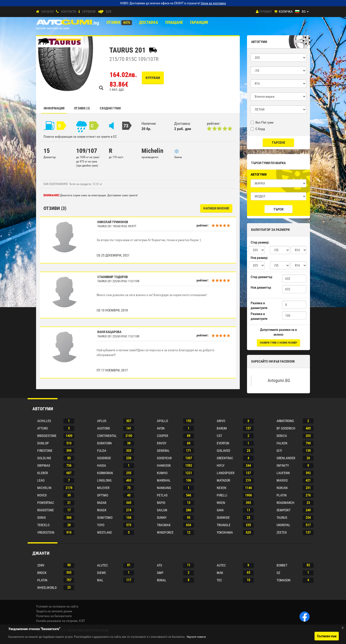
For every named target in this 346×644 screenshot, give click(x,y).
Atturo (43, 428)
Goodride (104, 458)
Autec (221, 565)
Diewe (102, 573)
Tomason (284, 580)
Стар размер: (260, 242)
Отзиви (113, 22)
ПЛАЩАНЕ (174, 22)
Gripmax (44, 465)
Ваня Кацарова (109, 332)
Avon (161, 428)
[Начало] (38, 12)
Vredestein (46, 532)
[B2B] (101, 12)
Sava (220, 510)
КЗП (82, 621)
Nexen (222, 488)
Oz (278, 573)
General (163, 451)
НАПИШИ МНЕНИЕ (216, 208)
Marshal (164, 480)
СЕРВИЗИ (89, 12)
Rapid (161, 503)
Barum (222, 428)
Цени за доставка (213, 3)
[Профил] (257, 12)
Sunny (162, 518)
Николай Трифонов (113, 222)
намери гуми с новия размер (278, 343)
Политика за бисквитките (54, 616)
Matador (223, 480)
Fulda (102, 451)
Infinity (283, 465)
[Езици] (302, 12)
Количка (286, 12)
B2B (109, 12)
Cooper (162, 436)
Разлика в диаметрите (259, 305)
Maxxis (282, 480)
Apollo (162, 421)
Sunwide (223, 518)
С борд (258, 129)
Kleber (43, 473)
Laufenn (283, 473)
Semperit (284, 510)
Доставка (149, 22)
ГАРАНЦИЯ (199, 22)
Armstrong (285, 421)
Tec (219, 580)
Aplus (102, 421)
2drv (41, 565)
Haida (102, 465)
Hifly (221, 465)
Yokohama (225, 532)
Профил (266, 12)
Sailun (162, 510)
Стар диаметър (261, 277)
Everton (223, 443)
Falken (282, 443)
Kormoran (105, 473)
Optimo (103, 495)
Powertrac (46, 503)
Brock (42, 573)
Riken (221, 503)
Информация (54, 108)
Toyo (101, 525)
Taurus (282, 518)
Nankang (164, 488)
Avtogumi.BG (279, 381)
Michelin (44, 488)
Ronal (162, 580)
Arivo (221, 421)
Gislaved (223, 451)
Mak (220, 573)
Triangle (224, 525)
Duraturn (104, 443)
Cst (219, 436)
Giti (279, 451)
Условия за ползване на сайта (57, 606)
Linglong (104, 480)
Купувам (153, 78)
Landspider (226, 473)
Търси (278, 209)
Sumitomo (105, 518)
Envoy (162, 443)
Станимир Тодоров (113, 277)
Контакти (69, 12)
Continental (107, 436)
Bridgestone (47, 436)
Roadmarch (285, 503)
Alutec (102, 565)
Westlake (105, 532)
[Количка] (276, 12)
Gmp (160, 573)
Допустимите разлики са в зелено (278, 332)
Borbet (282, 565)
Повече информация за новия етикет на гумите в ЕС (80, 137)
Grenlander (286, 458)
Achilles (44, 421)
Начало (48, 12)
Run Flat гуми (262, 122)
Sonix (42, 518)
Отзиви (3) (82, 108)
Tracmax (164, 525)
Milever (103, 488)
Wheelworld (47, 588)
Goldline (44, 458)
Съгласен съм (327, 636)
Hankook (164, 465)
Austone (104, 428)
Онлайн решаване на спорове (57, 621)
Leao (41, 480)
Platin (282, 495)
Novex (42, 495)
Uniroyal (283, 525)
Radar (102, 503)
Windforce (165, 532)
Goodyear (164, 458)
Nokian (282, 488)
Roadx (102, 510)
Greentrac (225, 458)
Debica (282, 436)
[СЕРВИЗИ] (79, 12)
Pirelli (222, 495)
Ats (159, 565)
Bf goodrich (286, 428)
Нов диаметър (261, 287)
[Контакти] (57, 12)
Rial (100, 580)
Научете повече (196, 637)
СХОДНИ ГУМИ (110, 108)
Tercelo (43, 525)
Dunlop (43, 443)
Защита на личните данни (54, 611)
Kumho (162, 473)
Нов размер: (259, 258)
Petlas (162, 495)
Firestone (45, 451)
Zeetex (282, 532)
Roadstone (46, 510)
